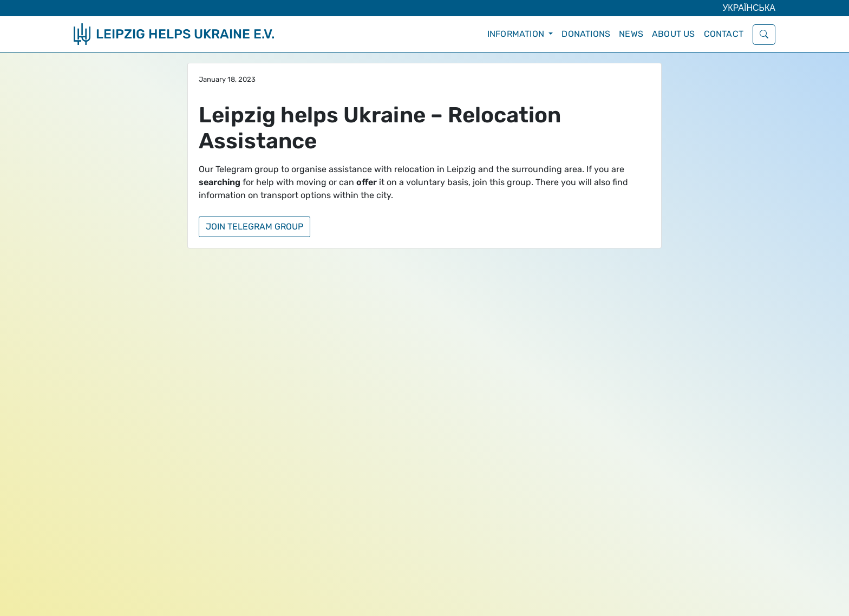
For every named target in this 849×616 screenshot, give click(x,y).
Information (517, 34)
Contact (724, 34)
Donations (586, 34)
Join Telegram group (254, 227)
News (631, 34)
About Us (674, 34)
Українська (749, 8)
